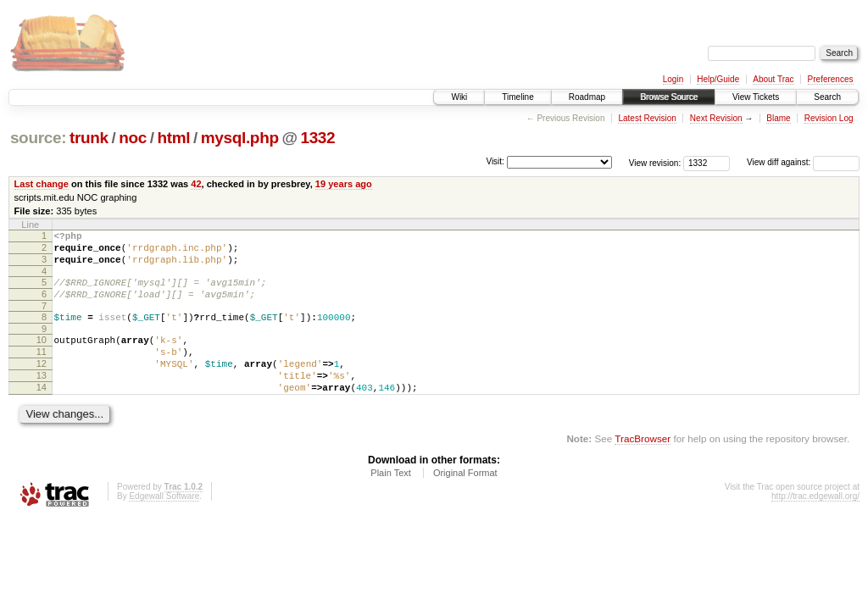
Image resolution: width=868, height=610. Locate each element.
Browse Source (669, 97)
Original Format (465, 501)
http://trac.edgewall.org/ (815, 524)
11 (42, 369)
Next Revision (716, 118)
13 (42, 398)
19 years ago (344, 184)
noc (133, 138)
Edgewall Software (164, 524)
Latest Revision (647, 118)
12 (42, 384)
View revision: (655, 162)
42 (196, 184)
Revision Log (829, 118)
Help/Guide (718, 79)
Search (827, 97)
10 (42, 355)
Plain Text (391, 501)
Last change (42, 184)
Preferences (831, 79)
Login (673, 79)
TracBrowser (643, 466)
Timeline (517, 97)
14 (42, 413)
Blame (778, 118)
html (173, 138)
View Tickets (756, 97)
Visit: (495, 161)
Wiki (459, 97)
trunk (89, 138)
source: (38, 138)
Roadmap (587, 97)
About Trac (773, 79)
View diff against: (803, 162)
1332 (317, 138)
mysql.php (240, 138)
